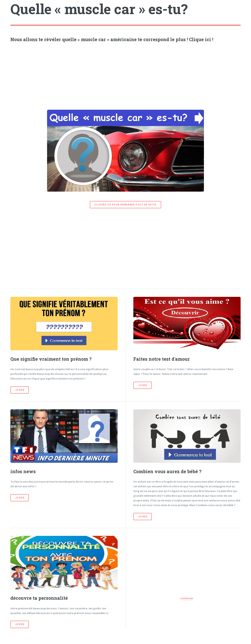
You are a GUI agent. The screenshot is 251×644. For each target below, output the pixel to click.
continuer (187, 598)
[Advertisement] (126, 75)
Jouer (20, 390)
